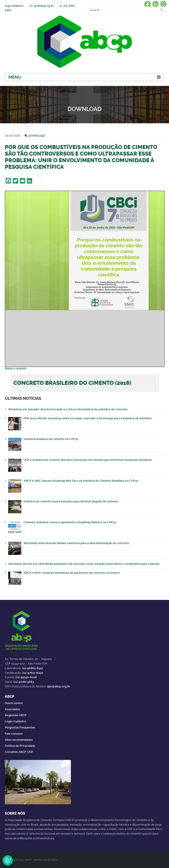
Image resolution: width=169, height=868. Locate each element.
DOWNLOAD (37, 136)
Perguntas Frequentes (20, 727)
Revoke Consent (8, 860)
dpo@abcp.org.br (58, 686)
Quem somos (14, 703)
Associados (12, 709)
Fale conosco (14, 734)
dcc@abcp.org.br (44, 6)
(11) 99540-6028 (26, 677)
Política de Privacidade (20, 746)
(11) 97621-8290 (33, 673)
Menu (15, 77)
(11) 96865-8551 (32, 668)
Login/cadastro (14, 6)
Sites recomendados (19, 740)
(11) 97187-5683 (24, 682)
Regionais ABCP (16, 715)
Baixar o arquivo (16, 368)
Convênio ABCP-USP (19, 752)
